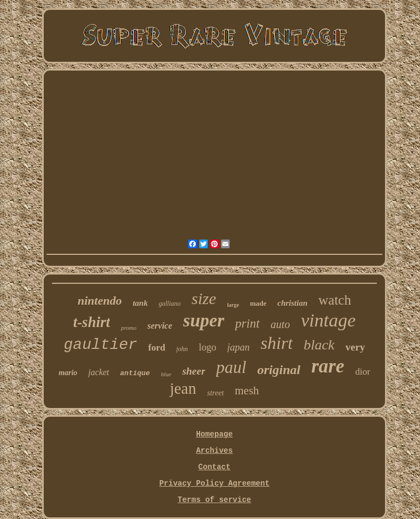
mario (68, 373)
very (355, 347)
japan (239, 347)
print (247, 323)
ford (157, 348)
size (204, 298)
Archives (214, 451)
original (279, 370)
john (182, 349)
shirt (277, 343)
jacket (98, 372)
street (216, 393)
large (233, 305)
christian (292, 303)
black (319, 345)
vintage (328, 320)
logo (208, 347)
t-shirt (92, 322)
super (204, 320)
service (159, 326)
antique (135, 373)
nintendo (100, 301)
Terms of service (214, 500)
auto (281, 324)
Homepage (214, 434)
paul (231, 367)
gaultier (101, 345)
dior (362, 372)
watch (335, 300)
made (258, 303)
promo (129, 328)
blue (166, 374)
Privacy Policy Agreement (214, 483)
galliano (170, 304)
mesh (247, 390)
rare (328, 366)
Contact (215, 467)
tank (141, 303)
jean (183, 388)
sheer (194, 371)
